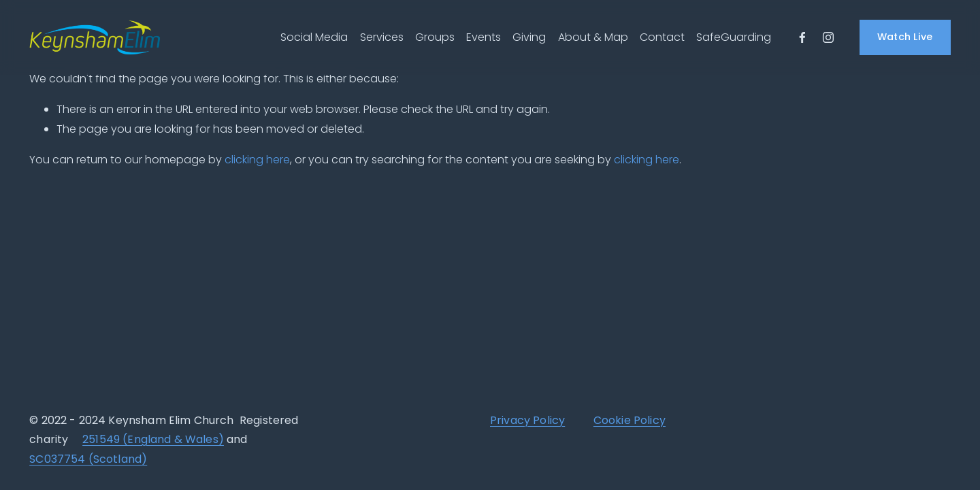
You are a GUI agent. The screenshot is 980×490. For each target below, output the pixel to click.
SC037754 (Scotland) (88, 461)
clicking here (257, 160)
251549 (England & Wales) (153, 441)
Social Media (314, 37)
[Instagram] (828, 37)
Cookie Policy (630, 422)
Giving (529, 37)
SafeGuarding (734, 37)
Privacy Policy (527, 422)
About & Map (593, 37)
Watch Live (905, 37)
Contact (662, 37)
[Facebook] (802, 37)
